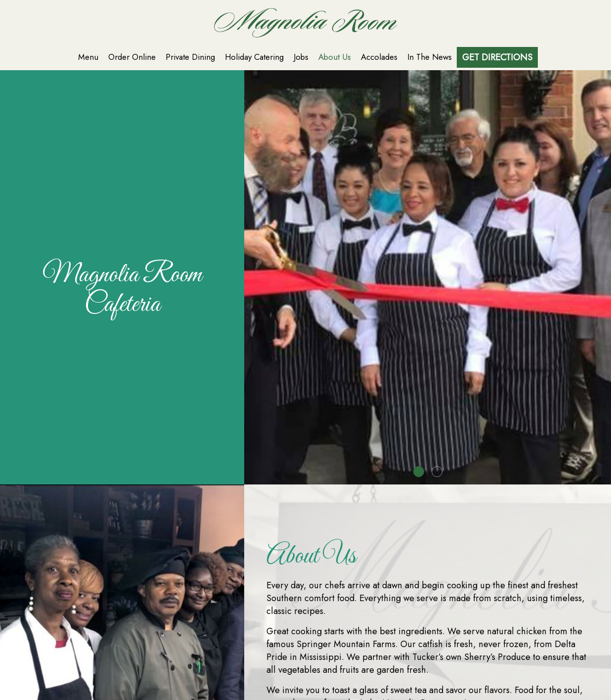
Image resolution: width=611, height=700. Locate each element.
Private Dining (190, 57)
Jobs (301, 57)
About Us (335, 57)
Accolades (379, 57)
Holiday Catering (254, 57)
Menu (88, 57)
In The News (430, 57)
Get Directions (497, 57)
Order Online (132, 57)
